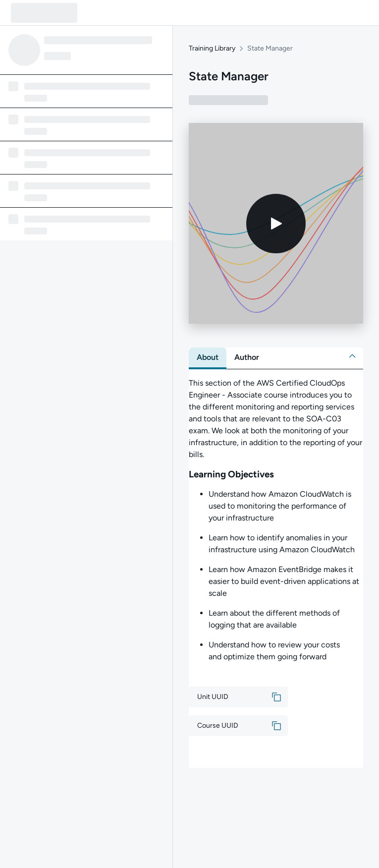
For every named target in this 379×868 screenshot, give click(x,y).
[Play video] (276, 224)
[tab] (208, 357)
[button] (352, 356)
